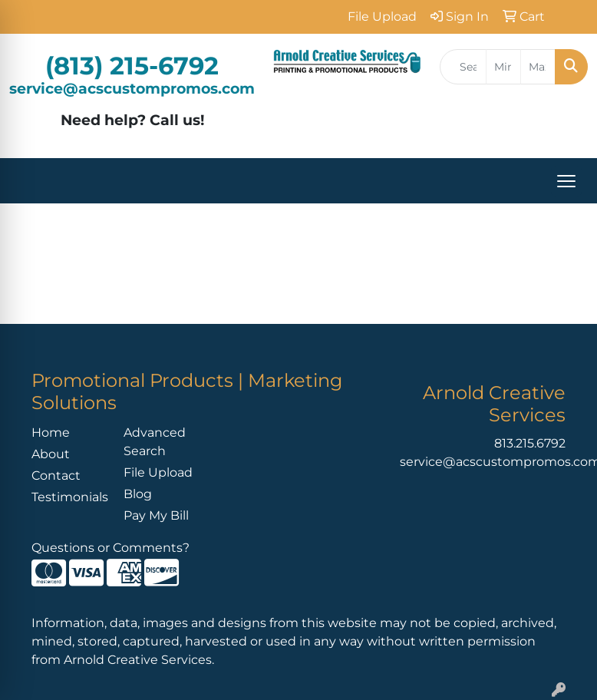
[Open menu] (566, 181)
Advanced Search (155, 442)
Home (51, 433)
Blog (138, 494)
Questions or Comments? (110, 548)
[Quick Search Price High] (538, 67)
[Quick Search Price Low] (503, 67)
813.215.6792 (530, 443)
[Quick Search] (463, 67)
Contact (56, 475)
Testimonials (68, 497)
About (51, 454)
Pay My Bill (156, 515)
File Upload (158, 472)
